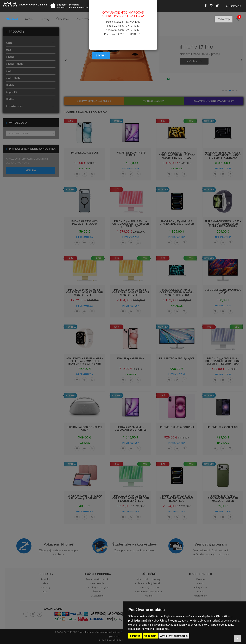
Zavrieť (101, 56)
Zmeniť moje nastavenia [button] (174, 636)
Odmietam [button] (150, 636)
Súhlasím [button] (135, 636)
